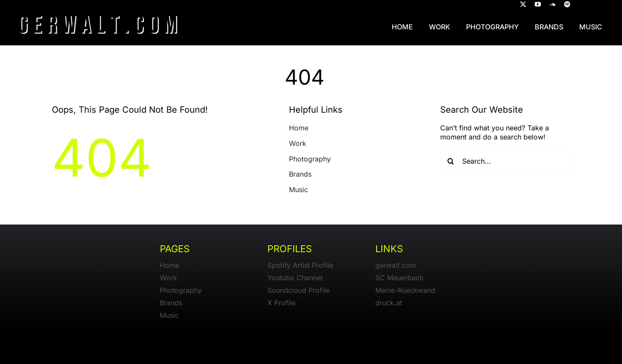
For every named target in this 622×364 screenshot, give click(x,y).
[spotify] (567, 4)
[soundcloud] (552, 4)
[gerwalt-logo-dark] (98, 12)
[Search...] (505, 161)
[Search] (451, 161)
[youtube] (538, 4)
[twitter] (523, 4)
